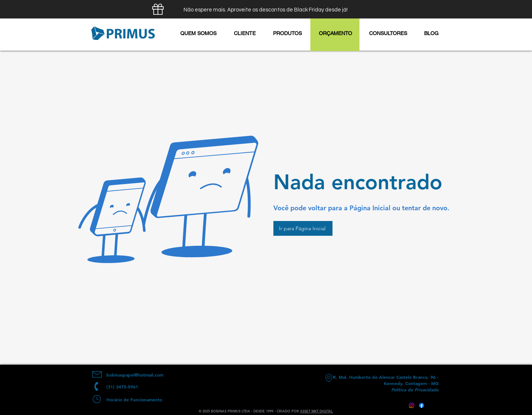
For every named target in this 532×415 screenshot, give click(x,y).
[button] (287, 33)
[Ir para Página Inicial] (303, 228)
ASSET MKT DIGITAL (316, 411)
